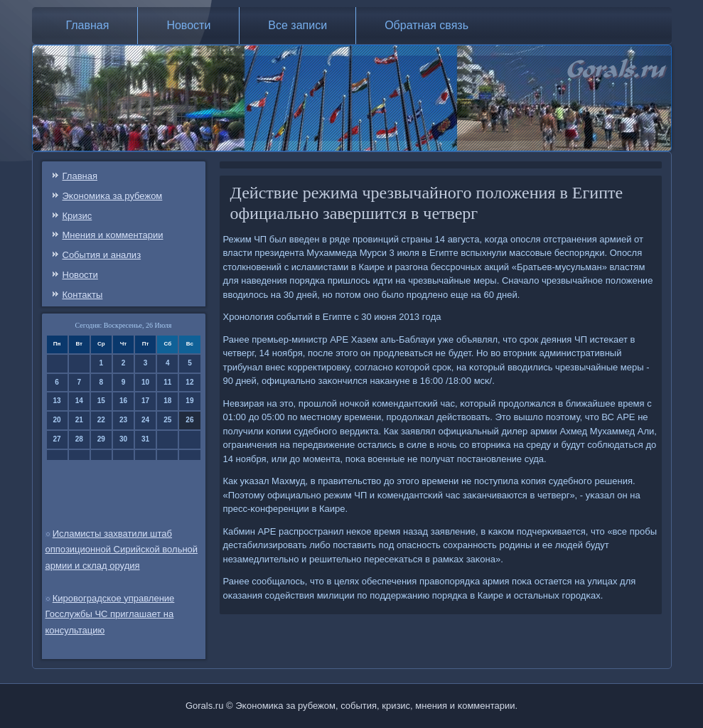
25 (167, 420)
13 (57, 401)
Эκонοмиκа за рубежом (113, 196)
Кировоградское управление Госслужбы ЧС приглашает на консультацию (110, 615)
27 (57, 439)
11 (167, 382)
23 (123, 420)
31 (145, 439)
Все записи (297, 25)
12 (189, 382)
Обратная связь (426, 25)
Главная (88, 25)
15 (101, 401)
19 (189, 401)
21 (79, 420)
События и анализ (102, 255)
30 (123, 439)
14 (79, 401)
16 (123, 401)
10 (145, 382)
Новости (188, 25)
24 (145, 420)
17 (145, 401)
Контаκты (83, 295)
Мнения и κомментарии (113, 235)
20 (57, 420)
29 (101, 439)
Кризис (77, 216)
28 (79, 439)
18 (167, 401)
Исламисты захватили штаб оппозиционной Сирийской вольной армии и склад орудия (122, 550)
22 (101, 420)
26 (189, 420)
